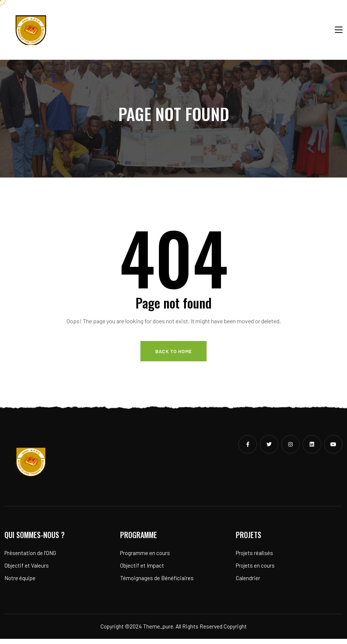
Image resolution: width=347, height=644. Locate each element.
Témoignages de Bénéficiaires (157, 583)
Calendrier (248, 583)
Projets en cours (255, 571)
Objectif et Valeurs (27, 571)
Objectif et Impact (142, 571)
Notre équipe (20, 583)
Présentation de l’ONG (30, 558)
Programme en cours (145, 558)
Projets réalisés (254, 558)
